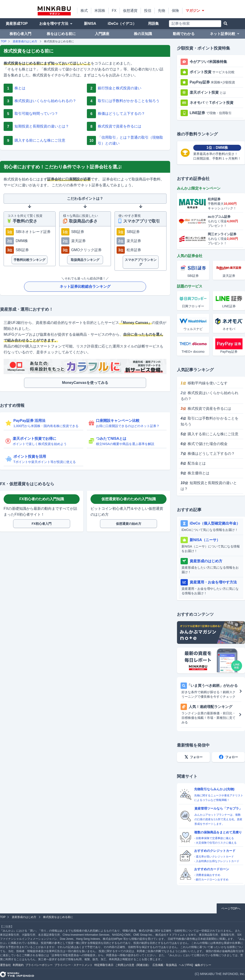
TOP (4, 41)
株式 (84, 11)
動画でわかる (184, 34)
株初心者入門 (20, 34)
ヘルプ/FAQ (186, 965)
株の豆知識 (143, 34)
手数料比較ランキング (29, 260)
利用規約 (18, 965)
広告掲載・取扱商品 (165, 965)
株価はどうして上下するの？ (208, 454)
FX (114, 11)
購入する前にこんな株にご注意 (209, 434)
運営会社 (5, 965)
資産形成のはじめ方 (25, 41)
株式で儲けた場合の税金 (204, 444)
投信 (148, 11)
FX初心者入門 (42, 524)
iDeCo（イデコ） (122, 24)
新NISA (90, 24)
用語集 (153, 24)
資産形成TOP (17, 24)
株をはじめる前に (61, 34)
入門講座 (102, 34)
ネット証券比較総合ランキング (85, 286)
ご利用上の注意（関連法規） (133, 965)
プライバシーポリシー (39, 965)
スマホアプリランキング (141, 262)
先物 (162, 11)
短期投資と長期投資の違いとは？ (209, 486)
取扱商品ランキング (85, 260)
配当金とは (193, 463)
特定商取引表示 (104, 965)
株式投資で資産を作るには (206, 409)
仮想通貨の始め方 (129, 524)
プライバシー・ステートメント (73, 965)
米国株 (100, 11)
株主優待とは (195, 473)
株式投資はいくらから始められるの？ (209, 396)
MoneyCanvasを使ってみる (85, 383)
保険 (175, 11)
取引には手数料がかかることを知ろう (209, 421)
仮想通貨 (130, 11)
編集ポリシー (203, 965)
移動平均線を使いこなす (204, 383)
